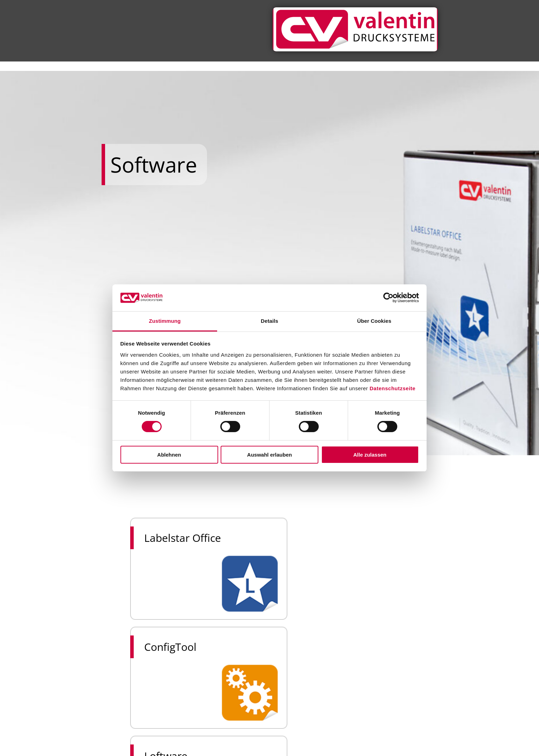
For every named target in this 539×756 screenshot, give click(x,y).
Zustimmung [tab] (165, 321)
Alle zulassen (370, 455)
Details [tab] (269, 321)
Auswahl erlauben (269, 455)
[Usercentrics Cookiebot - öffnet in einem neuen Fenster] (388, 298)
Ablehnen (169, 455)
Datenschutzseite (393, 388)
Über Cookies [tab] (374, 321)
